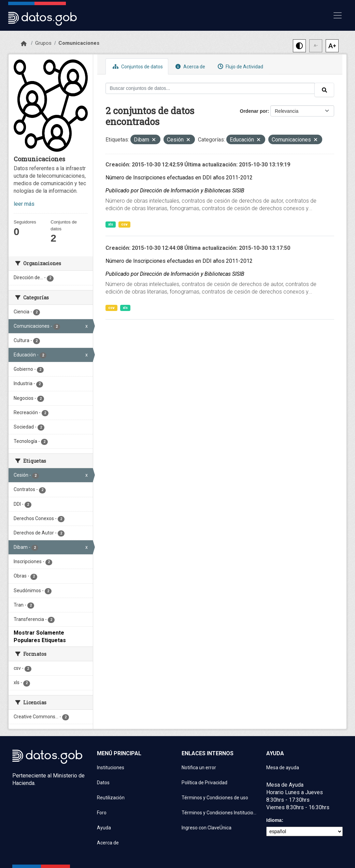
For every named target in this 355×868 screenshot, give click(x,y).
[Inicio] (24, 44)
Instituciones (111, 768)
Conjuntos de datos (137, 66)
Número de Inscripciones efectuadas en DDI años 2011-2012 (179, 178)
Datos (103, 783)
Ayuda (104, 828)
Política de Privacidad (204, 783)
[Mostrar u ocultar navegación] (338, 15)
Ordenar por (254, 111)
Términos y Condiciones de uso (215, 798)
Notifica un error (199, 768)
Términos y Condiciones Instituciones (220, 813)
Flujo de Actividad (240, 66)
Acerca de (189, 66)
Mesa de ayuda (283, 768)
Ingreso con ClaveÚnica (207, 828)
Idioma (274, 820)
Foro (102, 813)
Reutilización (111, 798)
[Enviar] (324, 90)
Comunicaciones (79, 43)
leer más (24, 204)
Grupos (43, 43)
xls (111, 224)
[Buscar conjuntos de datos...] (210, 88)
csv (124, 224)
